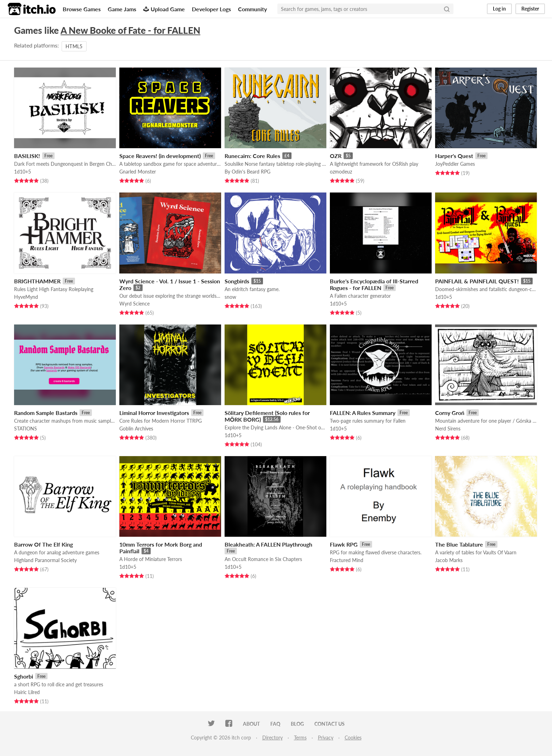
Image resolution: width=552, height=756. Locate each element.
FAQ (275, 724)
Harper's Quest (454, 156)
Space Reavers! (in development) (160, 156)
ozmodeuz (341, 172)
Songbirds (237, 281)
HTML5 (74, 46)
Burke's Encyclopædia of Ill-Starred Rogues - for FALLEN (374, 284)
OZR (336, 156)
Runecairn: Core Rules (252, 156)
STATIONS (26, 429)
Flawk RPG (344, 544)
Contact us (330, 724)
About (251, 724)
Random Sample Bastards (46, 413)
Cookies (353, 738)
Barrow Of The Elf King (43, 544)
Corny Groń (450, 413)
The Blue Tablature (459, 544)
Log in (499, 9)
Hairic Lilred (27, 692)
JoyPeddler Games (455, 164)
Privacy (326, 738)
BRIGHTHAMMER (37, 281)
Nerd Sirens (448, 429)
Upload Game (164, 9)
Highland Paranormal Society (45, 560)
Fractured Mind (347, 560)
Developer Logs (211, 9)
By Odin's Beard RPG (247, 172)
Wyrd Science (134, 304)
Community (252, 9)
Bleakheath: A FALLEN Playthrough (268, 544)
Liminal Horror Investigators (154, 413)
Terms (300, 738)
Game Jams (122, 9)
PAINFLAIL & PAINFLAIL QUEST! (477, 281)
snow (230, 297)
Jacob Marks (449, 560)
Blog (297, 724)
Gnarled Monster (138, 172)
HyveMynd (26, 297)
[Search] (447, 9)
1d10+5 (23, 172)
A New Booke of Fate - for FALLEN (130, 30)
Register (530, 9)
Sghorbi (24, 676)
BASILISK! (27, 156)
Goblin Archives (136, 429)
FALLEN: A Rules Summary (363, 413)
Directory (272, 738)
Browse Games (82, 9)
